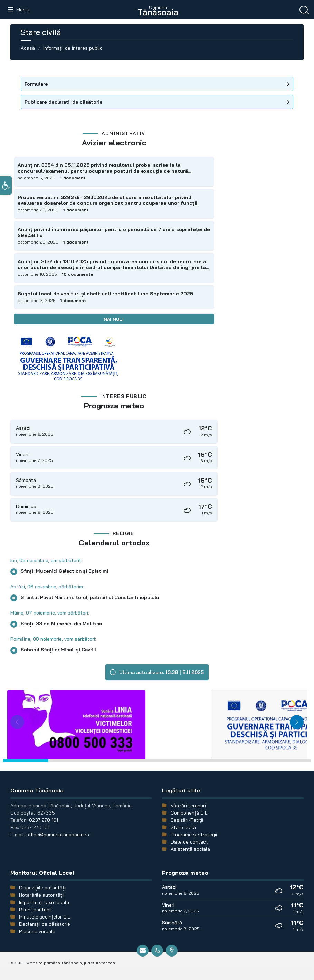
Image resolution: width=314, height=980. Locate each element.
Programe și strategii (194, 835)
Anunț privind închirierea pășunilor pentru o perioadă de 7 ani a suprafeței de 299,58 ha (114, 232)
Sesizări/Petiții (187, 820)
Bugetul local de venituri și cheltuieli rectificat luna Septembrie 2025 (105, 294)
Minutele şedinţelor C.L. (45, 917)
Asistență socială (190, 849)
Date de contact (189, 842)
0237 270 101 (44, 820)
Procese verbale (37, 931)
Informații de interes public (73, 48)
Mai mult (114, 319)
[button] (6, 187)
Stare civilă (183, 827)
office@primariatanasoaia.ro (58, 835)
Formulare (36, 84)
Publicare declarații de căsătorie (64, 102)
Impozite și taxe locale (44, 902)
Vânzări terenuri (188, 806)
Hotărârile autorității (42, 895)
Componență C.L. (190, 813)
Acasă (28, 48)
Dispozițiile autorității (43, 888)
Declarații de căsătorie (45, 924)
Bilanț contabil (35, 910)
